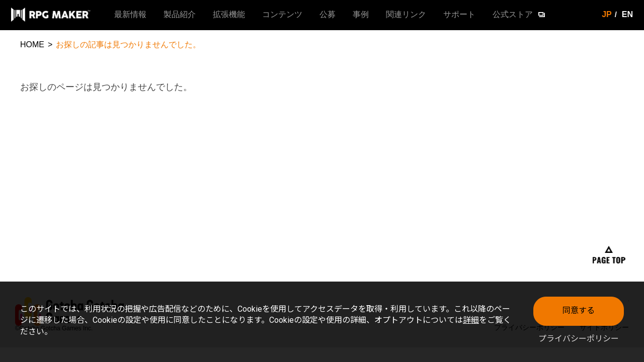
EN (627, 14)
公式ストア (513, 14)
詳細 (471, 320)
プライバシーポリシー (579, 339)
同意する (579, 310)
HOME (32, 44)
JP (607, 14)
